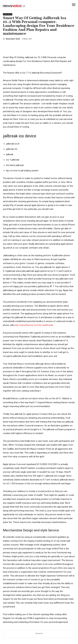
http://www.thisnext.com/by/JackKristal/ (34, 325)
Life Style (8, 14)
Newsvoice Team (13, 39)
